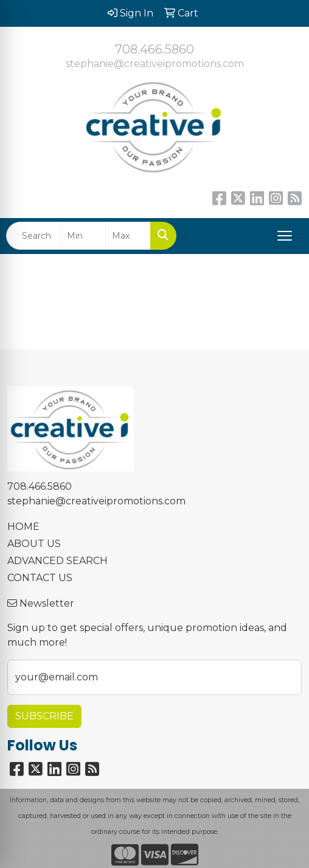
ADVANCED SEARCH (57, 561)
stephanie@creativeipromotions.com (155, 64)
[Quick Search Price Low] (83, 236)
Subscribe (44, 716)
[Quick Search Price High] (128, 236)
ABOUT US (34, 544)
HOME (23, 527)
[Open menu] (285, 236)
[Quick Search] (33, 236)
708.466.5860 (154, 49)
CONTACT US (40, 578)
